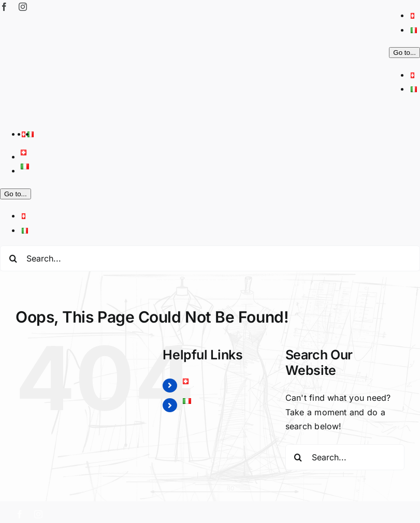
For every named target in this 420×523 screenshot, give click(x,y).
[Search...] (210, 258)
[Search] (13, 258)
